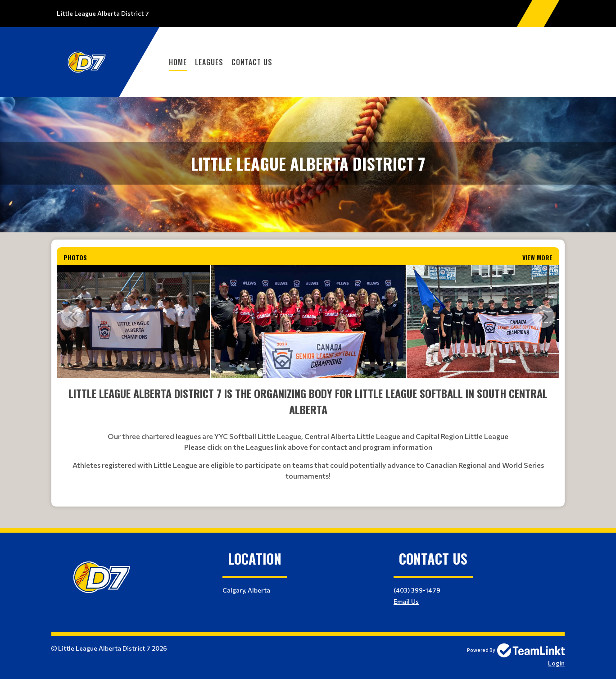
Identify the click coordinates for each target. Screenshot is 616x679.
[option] (131, 321)
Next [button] (544, 317)
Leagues (209, 62)
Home (178, 62)
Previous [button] (72, 317)
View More (537, 257)
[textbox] (308, 442)
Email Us (406, 601)
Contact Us (252, 62)
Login (556, 663)
